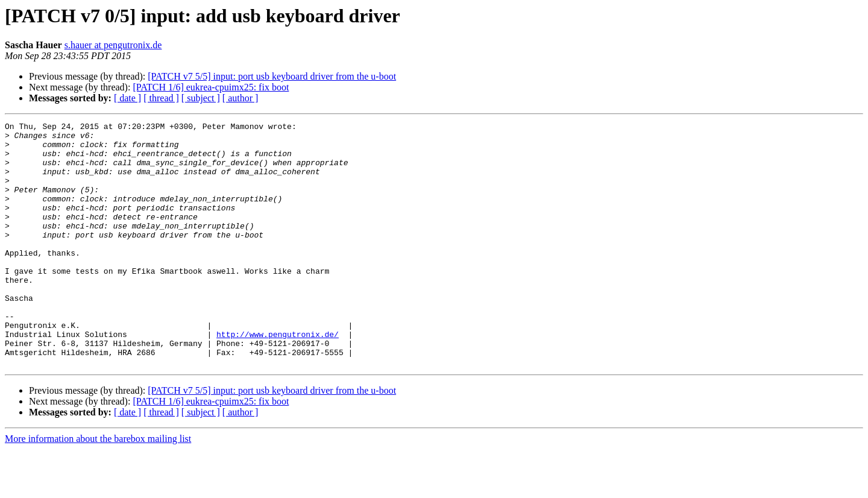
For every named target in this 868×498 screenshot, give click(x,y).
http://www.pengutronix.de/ (278, 377)
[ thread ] (161, 98)
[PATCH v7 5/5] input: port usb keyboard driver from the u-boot (272, 76)
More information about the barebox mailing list (98, 487)
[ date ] (127, 98)
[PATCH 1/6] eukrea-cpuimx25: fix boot (211, 87)
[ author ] (241, 98)
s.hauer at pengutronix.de (113, 45)
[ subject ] (201, 98)
